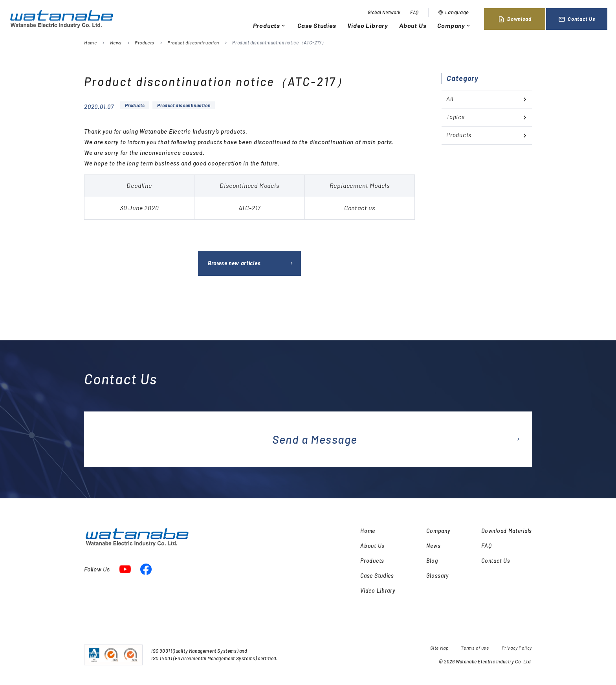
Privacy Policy (517, 648)
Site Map (439, 648)
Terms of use (475, 648)
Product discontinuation (193, 42)
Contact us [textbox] (360, 208)
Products (270, 25)
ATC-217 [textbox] (250, 208)
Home (90, 42)
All (450, 99)
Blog (432, 561)
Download (514, 19)
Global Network (384, 12)
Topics (456, 117)
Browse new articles (234, 263)
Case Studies (317, 25)
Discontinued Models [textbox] (249, 185)
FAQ (414, 12)
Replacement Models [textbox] (360, 185)
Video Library (368, 25)
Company (454, 25)
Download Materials (507, 531)
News (116, 42)
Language (454, 12)
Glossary (437, 576)
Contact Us (577, 19)
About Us (413, 25)
